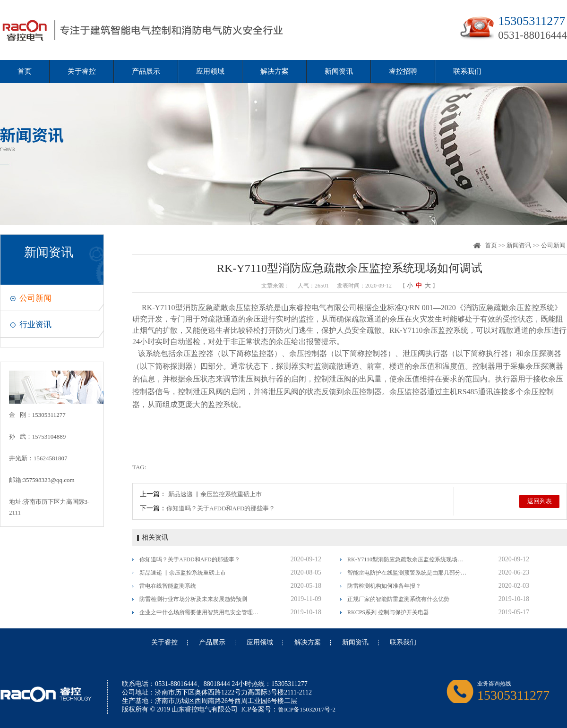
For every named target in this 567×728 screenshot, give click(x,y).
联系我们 (467, 71)
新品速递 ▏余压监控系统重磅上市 (215, 494)
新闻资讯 (339, 71)
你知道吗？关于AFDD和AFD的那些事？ (221, 508)
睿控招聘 (403, 71)
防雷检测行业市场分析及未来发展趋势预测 (193, 599)
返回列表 (540, 501)
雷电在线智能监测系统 (168, 586)
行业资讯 (35, 325)
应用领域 (210, 71)
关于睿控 (82, 71)
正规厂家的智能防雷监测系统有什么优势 (398, 599)
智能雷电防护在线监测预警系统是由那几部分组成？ (408, 573)
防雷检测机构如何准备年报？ (384, 586)
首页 (25, 71)
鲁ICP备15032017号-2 (307, 709)
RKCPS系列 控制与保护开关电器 (388, 612)
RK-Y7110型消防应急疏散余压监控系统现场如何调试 (408, 559)
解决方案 (275, 71)
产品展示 (146, 71)
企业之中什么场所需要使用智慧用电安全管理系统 (200, 612)
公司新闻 (35, 298)
